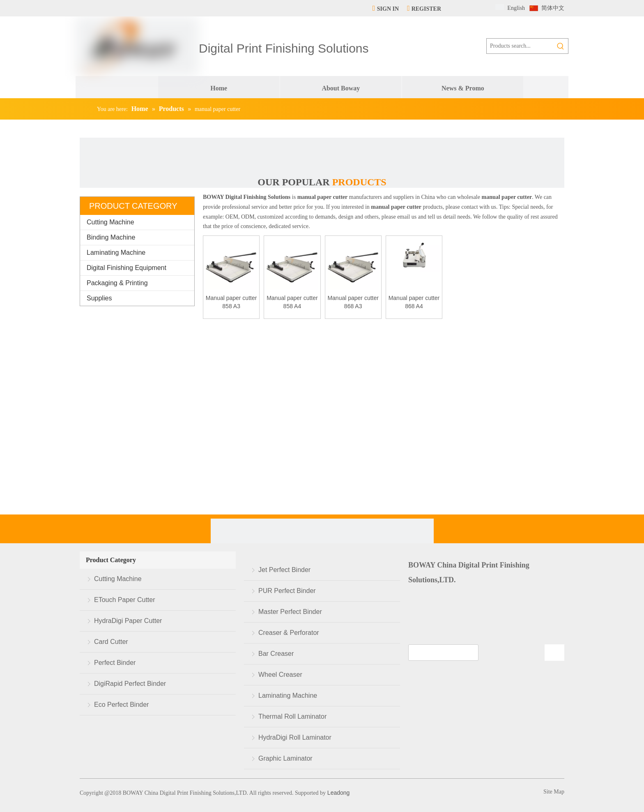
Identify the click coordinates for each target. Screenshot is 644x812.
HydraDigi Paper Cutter (128, 621)
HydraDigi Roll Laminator (295, 737)
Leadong (338, 793)
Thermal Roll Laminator (292, 716)
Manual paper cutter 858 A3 (231, 302)
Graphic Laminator (285, 758)
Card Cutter (111, 642)
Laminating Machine (116, 253)
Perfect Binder (115, 663)
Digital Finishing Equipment (126, 268)
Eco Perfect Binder (121, 705)
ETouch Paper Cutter (125, 600)
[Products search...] (520, 46)
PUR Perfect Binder (287, 591)
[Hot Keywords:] (561, 46)
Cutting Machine (110, 222)
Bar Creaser (276, 654)
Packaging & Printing (117, 283)
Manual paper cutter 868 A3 (353, 302)
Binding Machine (111, 237)
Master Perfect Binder (290, 612)
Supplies (99, 298)
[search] (443, 653)
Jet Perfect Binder (284, 570)
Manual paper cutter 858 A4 (292, 302)
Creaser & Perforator (289, 633)
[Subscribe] (554, 653)
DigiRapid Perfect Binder (130, 684)
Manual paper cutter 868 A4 (414, 302)
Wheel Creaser (280, 675)
